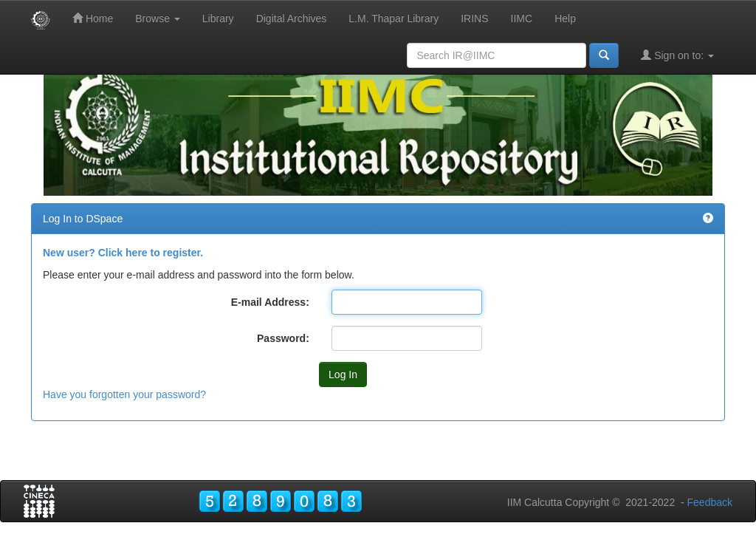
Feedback (710, 502)
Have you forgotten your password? (124, 394)
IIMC (522, 18)
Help (565, 18)
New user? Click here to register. (123, 253)
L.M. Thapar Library (394, 18)
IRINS (474, 18)
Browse (158, 18)
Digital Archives (292, 18)
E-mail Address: (270, 302)
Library (218, 18)
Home (93, 18)
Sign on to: (677, 55)
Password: (283, 338)
